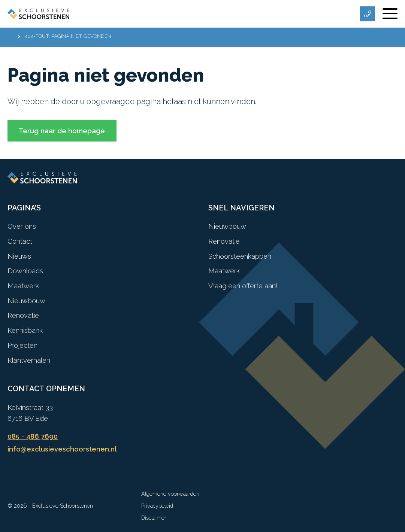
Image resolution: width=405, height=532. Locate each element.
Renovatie (23, 315)
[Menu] (390, 14)
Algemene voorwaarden (170, 494)
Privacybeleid (157, 506)
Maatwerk (23, 286)
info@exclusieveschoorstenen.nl (62, 449)
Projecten (22, 345)
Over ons (22, 226)
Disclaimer (154, 518)
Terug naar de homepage (62, 131)
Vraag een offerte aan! (243, 286)
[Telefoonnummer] (368, 14)
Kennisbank (25, 330)
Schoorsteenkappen (240, 256)
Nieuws (19, 256)
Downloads (25, 271)
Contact (20, 241)
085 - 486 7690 (33, 436)
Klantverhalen (29, 360)
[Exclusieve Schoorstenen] (38, 14)
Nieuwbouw (26, 301)
